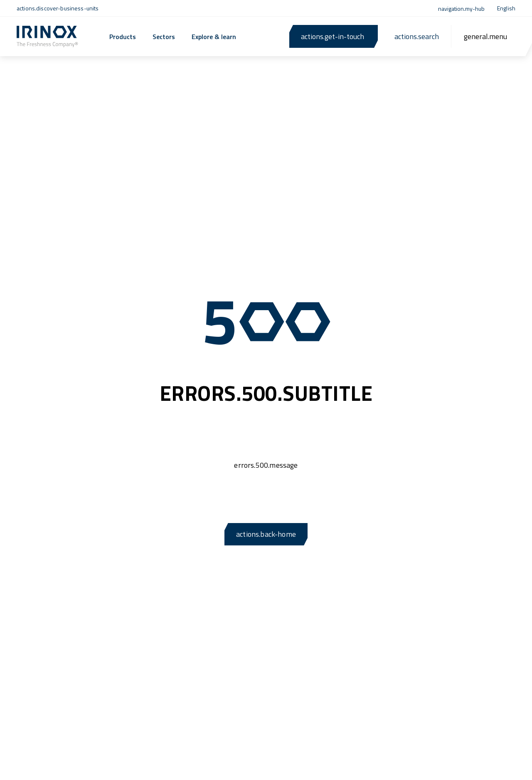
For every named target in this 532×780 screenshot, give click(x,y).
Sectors (164, 37)
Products (123, 37)
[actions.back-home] (47, 37)
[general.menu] (485, 36)
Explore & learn (214, 37)
